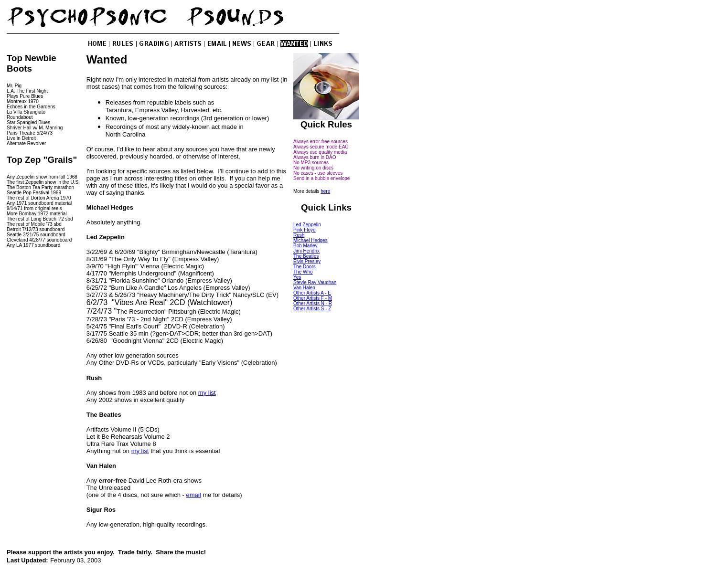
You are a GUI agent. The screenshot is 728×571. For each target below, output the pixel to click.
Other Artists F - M (313, 298)
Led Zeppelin (307, 225)
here (325, 191)
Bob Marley (305, 246)
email (194, 495)
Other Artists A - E (312, 293)
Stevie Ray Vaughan (315, 282)
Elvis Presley (307, 261)
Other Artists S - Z (312, 309)
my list (207, 393)
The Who (303, 272)
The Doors (305, 267)
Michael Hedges (310, 240)
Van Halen (304, 288)
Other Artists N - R (313, 303)
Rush (299, 235)
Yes (297, 277)
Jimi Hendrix (306, 251)
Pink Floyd (305, 230)
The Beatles (306, 256)
